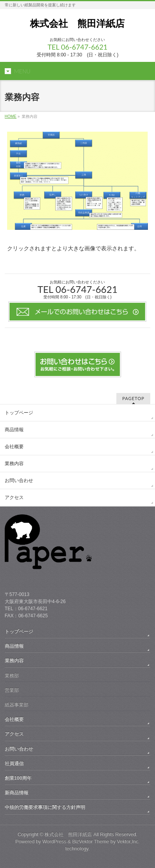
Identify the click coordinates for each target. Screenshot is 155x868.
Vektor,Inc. (129, 842)
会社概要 (14, 447)
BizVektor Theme (91, 842)
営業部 (12, 690)
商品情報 (14, 430)
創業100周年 (18, 778)
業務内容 (14, 464)
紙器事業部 (17, 705)
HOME (11, 116)
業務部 (12, 676)
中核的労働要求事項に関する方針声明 (45, 807)
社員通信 (14, 764)
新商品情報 (17, 793)
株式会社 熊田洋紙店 (77, 24)
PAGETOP (133, 398)
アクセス (14, 497)
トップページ (19, 413)
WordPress (54, 842)
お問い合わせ (19, 481)
